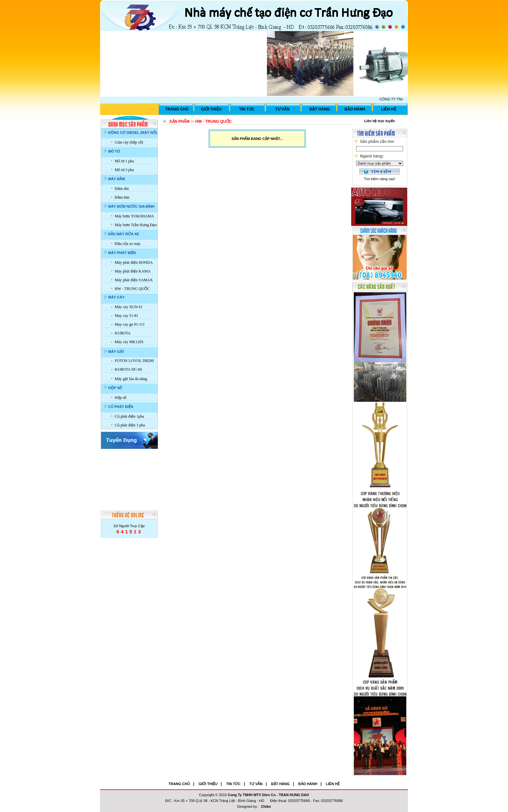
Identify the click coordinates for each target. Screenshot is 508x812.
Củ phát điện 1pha (129, 416)
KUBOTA (123, 333)
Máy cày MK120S (129, 342)
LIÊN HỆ (388, 109)
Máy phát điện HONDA (134, 262)
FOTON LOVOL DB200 (134, 361)
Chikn (266, 806)
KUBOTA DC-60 (128, 369)
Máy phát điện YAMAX (134, 280)
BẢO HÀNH (355, 109)
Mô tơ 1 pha (124, 161)
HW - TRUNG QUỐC (132, 289)
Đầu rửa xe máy (128, 244)
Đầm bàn (122, 197)
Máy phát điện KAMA (133, 271)
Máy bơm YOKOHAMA (134, 216)
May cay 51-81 (127, 316)
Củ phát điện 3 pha (130, 425)
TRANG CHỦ (177, 109)
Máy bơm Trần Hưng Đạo (136, 225)
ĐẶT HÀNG (320, 109)
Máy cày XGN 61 (129, 307)
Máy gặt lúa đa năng (131, 379)
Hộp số (121, 398)
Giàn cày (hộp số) (129, 142)
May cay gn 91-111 (130, 324)
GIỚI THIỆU (211, 109)
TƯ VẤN (283, 109)
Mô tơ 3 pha (124, 170)
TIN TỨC (247, 109)
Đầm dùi (122, 189)
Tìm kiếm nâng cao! (379, 179)
